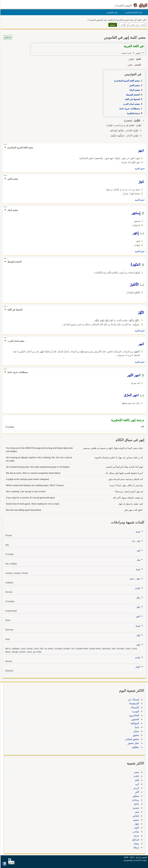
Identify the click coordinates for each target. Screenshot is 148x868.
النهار (137, 667)
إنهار (138, 635)
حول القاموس (112, 12)
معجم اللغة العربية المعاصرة (127, 81)
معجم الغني (134, 85)
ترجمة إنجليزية (133, 113)
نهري (137, 531)
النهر (138, 616)
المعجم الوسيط (133, 95)
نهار (138, 541)
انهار (138, 607)
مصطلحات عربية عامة (129, 109)
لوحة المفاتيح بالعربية (133, 12)
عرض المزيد (139, 169)
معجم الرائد (134, 90)
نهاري (137, 588)
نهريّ (137, 626)
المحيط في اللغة (132, 99)
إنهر (138, 550)
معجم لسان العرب (131, 104)
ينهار (138, 579)
